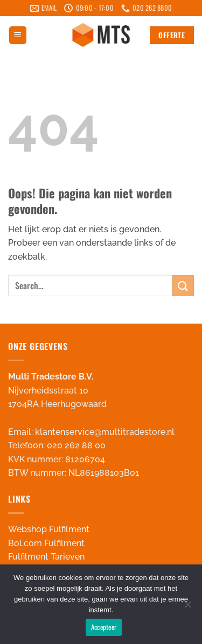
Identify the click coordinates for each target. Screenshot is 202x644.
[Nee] (187, 607)
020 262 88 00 (76, 445)
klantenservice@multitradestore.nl (105, 432)
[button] (18, 35)
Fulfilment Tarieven (46, 557)
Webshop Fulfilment (49, 529)
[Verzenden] (183, 286)
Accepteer (104, 627)
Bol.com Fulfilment (46, 543)
